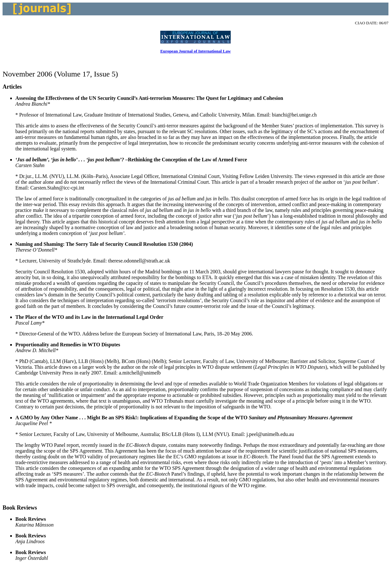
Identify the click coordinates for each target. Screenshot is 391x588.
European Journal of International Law (195, 51)
